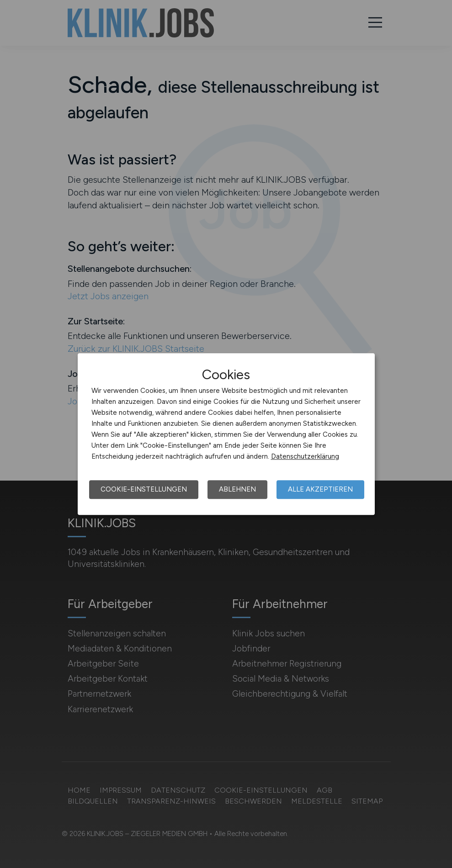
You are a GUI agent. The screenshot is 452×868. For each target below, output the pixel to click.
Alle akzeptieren (320, 489)
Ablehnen (237, 489)
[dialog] (226, 434)
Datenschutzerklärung (305, 456)
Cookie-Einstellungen (144, 489)
